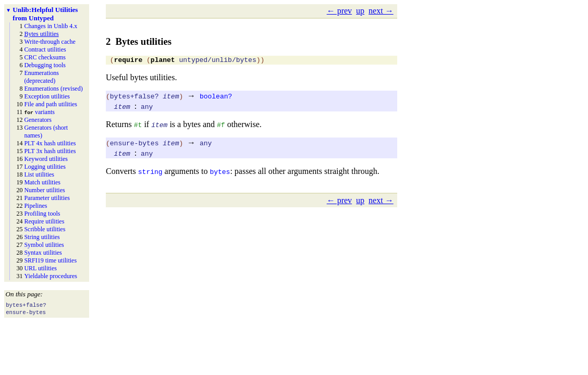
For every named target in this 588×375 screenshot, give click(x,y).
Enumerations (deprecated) (41, 77)
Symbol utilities (44, 245)
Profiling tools (42, 214)
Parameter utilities (47, 198)
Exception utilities (47, 96)
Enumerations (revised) (53, 89)
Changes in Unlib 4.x (51, 26)
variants (39, 112)
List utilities (39, 174)
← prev (339, 11)
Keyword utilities (46, 159)
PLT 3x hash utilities (50, 151)
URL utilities (40, 268)
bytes (220, 173)
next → (381, 11)
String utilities (42, 237)
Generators (38, 120)
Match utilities (42, 182)
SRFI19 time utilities (50, 260)
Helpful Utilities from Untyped (45, 14)
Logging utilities (45, 167)
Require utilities (44, 221)
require (128, 61)
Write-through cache (50, 42)
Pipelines (35, 206)
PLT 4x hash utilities (50, 143)
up (360, 11)
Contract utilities (45, 49)
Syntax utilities (43, 253)
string (150, 173)
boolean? (216, 97)
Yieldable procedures (51, 276)
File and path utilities (51, 104)
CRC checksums (45, 57)
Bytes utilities (41, 34)
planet (163, 61)
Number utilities (44, 190)
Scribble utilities (45, 229)
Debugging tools (45, 65)
